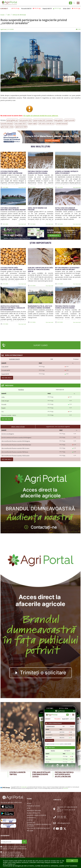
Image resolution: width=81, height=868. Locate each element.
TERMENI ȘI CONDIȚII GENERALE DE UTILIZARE (39, 825)
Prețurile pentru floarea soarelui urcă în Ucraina (38, 172)
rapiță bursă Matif (21, 127)
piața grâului (59, 120)
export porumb (70, 120)
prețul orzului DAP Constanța (43, 120)
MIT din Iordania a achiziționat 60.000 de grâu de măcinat (67, 269)
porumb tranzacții (7, 123)
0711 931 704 (62, 818)
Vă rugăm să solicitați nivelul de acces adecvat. (41, 116)
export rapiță (32, 123)
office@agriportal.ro (64, 823)
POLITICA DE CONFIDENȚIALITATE (38, 828)
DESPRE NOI (31, 822)
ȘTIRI (29, 808)
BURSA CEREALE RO (33, 813)
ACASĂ (29, 804)
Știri (9, 15)
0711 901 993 (62, 816)
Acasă (2, 15)
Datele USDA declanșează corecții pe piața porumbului (66, 209)
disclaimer (66, 788)
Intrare (70, 3)
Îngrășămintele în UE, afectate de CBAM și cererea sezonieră (40, 307)
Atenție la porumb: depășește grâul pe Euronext (67, 172)
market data (24, 787)
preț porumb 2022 (26, 120)
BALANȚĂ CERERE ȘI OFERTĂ (36, 815)
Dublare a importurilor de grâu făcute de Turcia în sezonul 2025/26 (40, 269)
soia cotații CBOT (20, 123)
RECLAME (30, 831)
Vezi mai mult (22, 188)
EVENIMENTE (31, 818)
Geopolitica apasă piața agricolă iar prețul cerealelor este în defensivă (13, 308)
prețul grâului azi (12, 120)
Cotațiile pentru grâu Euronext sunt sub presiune (11, 172)
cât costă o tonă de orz (46, 123)
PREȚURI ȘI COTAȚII (33, 806)
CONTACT (30, 820)
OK (24, 842)
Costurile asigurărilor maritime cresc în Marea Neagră (13, 209)
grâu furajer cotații (7, 127)
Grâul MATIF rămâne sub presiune (37, 209)
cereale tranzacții (62, 123)
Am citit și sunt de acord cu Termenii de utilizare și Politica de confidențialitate (14, 848)
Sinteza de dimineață (19, 15)
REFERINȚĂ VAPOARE (34, 811)
